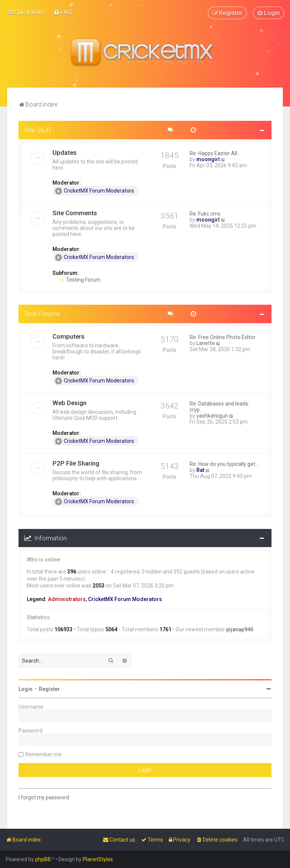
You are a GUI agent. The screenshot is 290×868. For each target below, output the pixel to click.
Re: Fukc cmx (205, 213)
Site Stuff (38, 130)
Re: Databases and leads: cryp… (219, 406)
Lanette (206, 343)
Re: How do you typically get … (225, 464)
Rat (200, 470)
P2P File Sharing (76, 463)
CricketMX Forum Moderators (95, 191)
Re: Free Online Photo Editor (223, 337)
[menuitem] (63, 12)
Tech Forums (42, 313)
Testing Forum (80, 279)
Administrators (67, 599)
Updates (65, 152)
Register (49, 689)
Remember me (43, 754)
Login (25, 689)
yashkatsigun (212, 415)
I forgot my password (44, 797)
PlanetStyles (98, 859)
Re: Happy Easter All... (215, 153)
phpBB (43, 859)
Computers (69, 336)
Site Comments (75, 213)
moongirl (208, 159)
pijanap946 (240, 629)
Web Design (69, 402)
